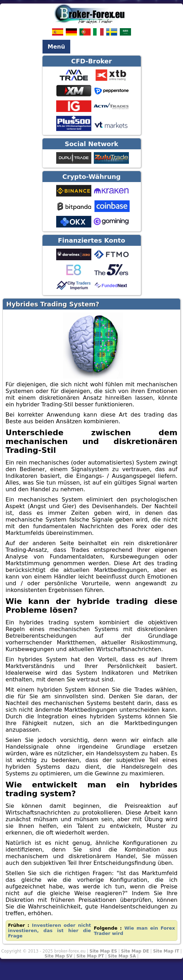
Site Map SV (58, 956)
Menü (57, 47)
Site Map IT (166, 951)
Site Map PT (90, 956)
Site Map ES (103, 951)
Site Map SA (122, 956)
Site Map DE (135, 951)
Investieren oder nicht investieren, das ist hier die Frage (50, 931)
